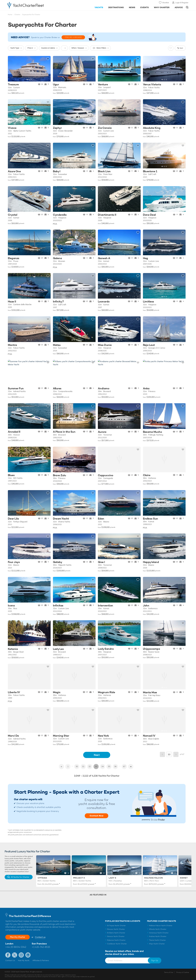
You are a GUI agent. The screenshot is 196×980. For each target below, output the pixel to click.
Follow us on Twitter (15, 955)
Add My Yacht (24, 960)
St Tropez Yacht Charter (116, 926)
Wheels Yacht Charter (158, 929)
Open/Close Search (187, 7)
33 (96, 766)
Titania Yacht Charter (157, 940)
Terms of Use (169, 972)
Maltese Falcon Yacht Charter (161, 926)
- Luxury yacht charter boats (34, 5)
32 (90, 766)
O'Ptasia (42, 878)
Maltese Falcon (154, 878)
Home (10, 15)
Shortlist (166, 3)
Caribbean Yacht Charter (117, 944)
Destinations (116, 7)
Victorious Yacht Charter (159, 933)
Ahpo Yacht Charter (157, 944)
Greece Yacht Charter (116, 936)
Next (97, 755)
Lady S (112, 878)
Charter (17, 15)
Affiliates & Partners (41, 960)
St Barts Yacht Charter (116, 933)
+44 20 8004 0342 (16, 947)
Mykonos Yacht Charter (116, 940)
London (9, 944)
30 (77, 766)
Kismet (184, 878)
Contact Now (97, 816)
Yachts (99, 7)
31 (83, 766)
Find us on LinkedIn (28, 955)
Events (145, 7)
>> (131, 767)
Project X (79, 878)
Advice (179, 7)
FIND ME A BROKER (73, 37)
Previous (162, 754)
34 (103, 766)
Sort (181, 48)
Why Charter (162, 7)
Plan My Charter (18, 937)
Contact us (40, 937)
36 (115, 766)
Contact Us (10, 960)
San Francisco (39, 944)
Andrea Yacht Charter (158, 936)
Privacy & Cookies (183, 972)
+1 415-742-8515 (41, 947)
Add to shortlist (48, 59)
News (132, 7)
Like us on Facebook (8, 955)
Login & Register (182, 3)
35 (109, 766)
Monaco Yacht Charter (116, 929)
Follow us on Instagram (21, 955)
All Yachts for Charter (20, 877)
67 (124, 766)
